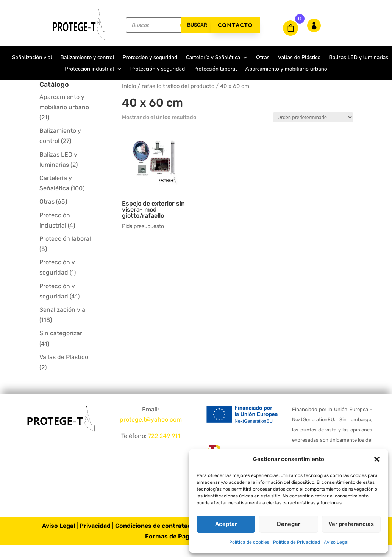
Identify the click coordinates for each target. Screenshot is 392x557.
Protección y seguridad (150, 58)
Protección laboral (215, 69)
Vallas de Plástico (299, 58)
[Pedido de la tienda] (313, 129)
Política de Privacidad (297, 542)
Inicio (129, 98)
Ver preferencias (351, 524)
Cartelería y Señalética (213, 58)
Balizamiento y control (87, 58)
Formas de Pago (169, 548)
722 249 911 (164, 448)
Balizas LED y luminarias (358, 58)
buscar (197, 25)
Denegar (289, 524)
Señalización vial (32, 58)
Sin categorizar (61, 345)
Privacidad (95, 538)
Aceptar (226, 524)
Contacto (235, 25)
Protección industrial (89, 69)
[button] (377, 459)
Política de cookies (249, 542)
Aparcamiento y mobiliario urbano (286, 69)
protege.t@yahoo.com (151, 431)
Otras (263, 58)
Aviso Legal (336, 542)
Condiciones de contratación (158, 538)
